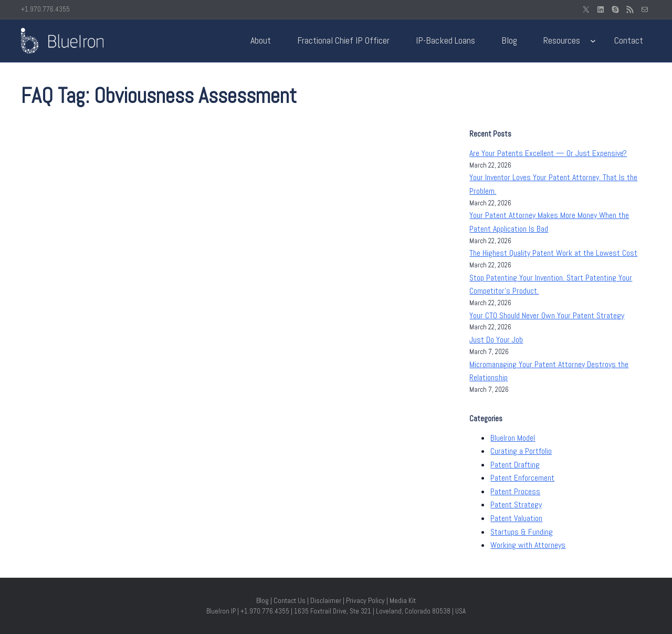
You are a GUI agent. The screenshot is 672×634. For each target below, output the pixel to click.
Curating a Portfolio (521, 451)
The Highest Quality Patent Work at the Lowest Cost (553, 253)
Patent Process (515, 491)
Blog (262, 600)
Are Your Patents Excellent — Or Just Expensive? (548, 153)
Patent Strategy (516, 505)
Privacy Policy (365, 600)
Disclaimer (326, 600)
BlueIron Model (513, 438)
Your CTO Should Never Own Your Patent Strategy (547, 315)
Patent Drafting (515, 465)
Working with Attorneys (528, 545)
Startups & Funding (522, 532)
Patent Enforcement (522, 478)
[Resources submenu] (593, 41)
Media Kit (403, 600)
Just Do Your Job (496, 340)
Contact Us (290, 600)
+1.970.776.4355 (45, 9)
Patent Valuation (516, 518)
